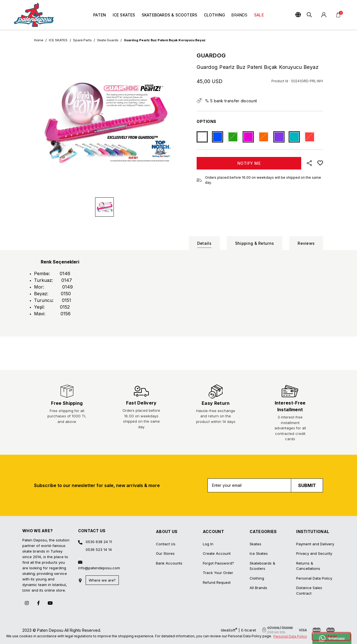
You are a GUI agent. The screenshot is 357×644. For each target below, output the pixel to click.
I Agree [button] (331, 636)
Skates (255, 516)
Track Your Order (218, 545)
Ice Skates (259, 526)
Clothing (257, 551)
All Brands (258, 560)
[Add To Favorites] (320, 163)
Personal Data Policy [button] (290, 636)
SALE (259, 15)
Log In (208, 516)
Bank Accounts (169, 536)
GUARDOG (211, 55)
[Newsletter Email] (265, 458)
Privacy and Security (314, 526)
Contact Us (166, 516)
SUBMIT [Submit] (307, 458)
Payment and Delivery (315, 516)
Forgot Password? (218, 536)
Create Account (217, 526)
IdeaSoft (229, 602)
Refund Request (217, 555)
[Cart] (338, 15)
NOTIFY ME (249, 163)
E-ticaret (249, 602)
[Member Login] (324, 15)
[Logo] (34, 15)
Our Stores (165, 526)
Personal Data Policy (314, 551)
